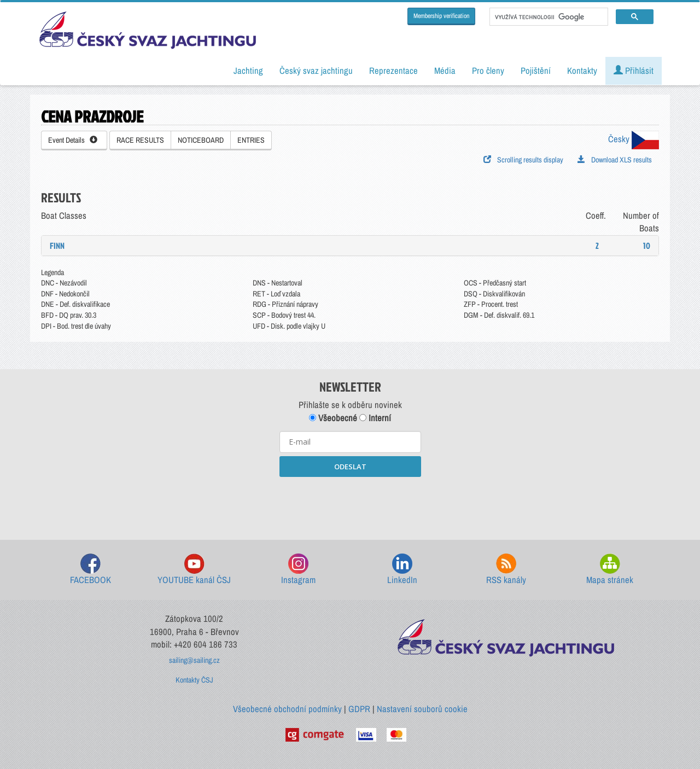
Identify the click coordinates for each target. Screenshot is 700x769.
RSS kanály (506, 570)
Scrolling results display (523, 160)
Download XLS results (615, 160)
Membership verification (441, 16)
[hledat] (548, 17)
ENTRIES (251, 140)
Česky (634, 139)
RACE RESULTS (140, 140)
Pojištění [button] (536, 71)
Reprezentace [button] (393, 71)
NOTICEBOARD (201, 140)
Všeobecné (333, 418)
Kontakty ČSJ (194, 680)
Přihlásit (634, 71)
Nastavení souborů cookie (422, 709)
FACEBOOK (91, 570)
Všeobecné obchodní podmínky (287, 709)
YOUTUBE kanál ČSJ (194, 570)
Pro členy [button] (488, 71)
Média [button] (445, 71)
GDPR (359, 709)
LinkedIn (402, 570)
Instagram (298, 570)
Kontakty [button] (582, 71)
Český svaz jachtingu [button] (316, 71)
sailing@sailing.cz (194, 660)
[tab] (350, 246)
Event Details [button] (73, 140)
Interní (375, 418)
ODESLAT (350, 467)
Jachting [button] (248, 71)
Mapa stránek (610, 570)
